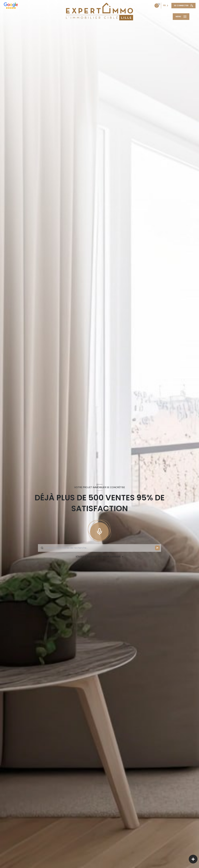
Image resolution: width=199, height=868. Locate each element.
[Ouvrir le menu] (181, 17)
